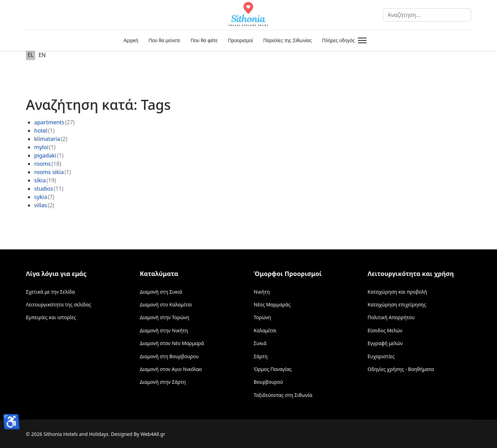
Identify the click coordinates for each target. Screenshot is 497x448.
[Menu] (361, 40)
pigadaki (45, 155)
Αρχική (131, 40)
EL (31, 55)
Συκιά (260, 343)
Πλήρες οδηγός (338, 40)
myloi (41, 147)
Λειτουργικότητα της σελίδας (59, 304)
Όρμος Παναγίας (273, 369)
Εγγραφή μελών (385, 343)
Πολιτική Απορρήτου (391, 317)
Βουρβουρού (268, 382)
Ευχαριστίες (381, 356)
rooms (42, 164)
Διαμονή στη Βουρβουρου (169, 356)
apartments (49, 122)
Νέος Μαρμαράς (272, 304)
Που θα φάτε (204, 40)
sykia (41, 197)
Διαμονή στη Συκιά (161, 292)
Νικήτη (262, 292)
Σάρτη (261, 356)
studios (44, 189)
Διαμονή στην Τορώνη (164, 317)
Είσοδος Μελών (385, 330)
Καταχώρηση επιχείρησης (397, 304)
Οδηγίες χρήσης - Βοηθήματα (401, 369)
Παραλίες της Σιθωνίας (288, 40)
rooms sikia (49, 172)
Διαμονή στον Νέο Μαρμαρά (172, 343)
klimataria (47, 139)
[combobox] (427, 15)
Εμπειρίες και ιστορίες (51, 317)
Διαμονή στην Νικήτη (164, 330)
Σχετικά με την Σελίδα (50, 292)
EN (42, 55)
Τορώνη (262, 317)
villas (41, 205)
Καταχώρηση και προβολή (397, 292)
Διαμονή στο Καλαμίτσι (166, 304)
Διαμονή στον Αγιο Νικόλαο (171, 369)
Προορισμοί (240, 40)
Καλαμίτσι (265, 330)
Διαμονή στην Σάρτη (163, 382)
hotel (41, 131)
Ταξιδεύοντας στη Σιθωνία (283, 395)
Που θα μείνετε (165, 40)
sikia (40, 180)
